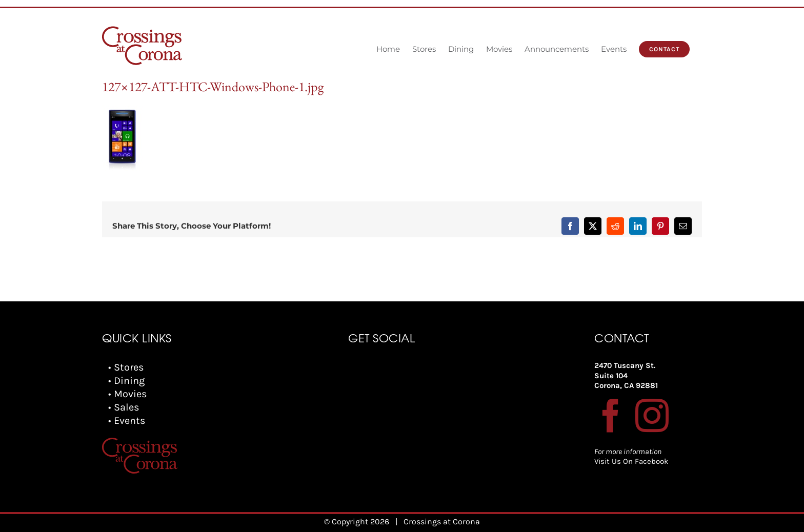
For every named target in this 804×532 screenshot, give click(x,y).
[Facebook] (611, 415)
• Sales (124, 407)
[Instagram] (652, 415)
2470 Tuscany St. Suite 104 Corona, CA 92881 (626, 375)
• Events (127, 421)
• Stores (126, 367)
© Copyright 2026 (357, 521)
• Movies (128, 394)
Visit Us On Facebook (631, 461)
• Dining (126, 381)
